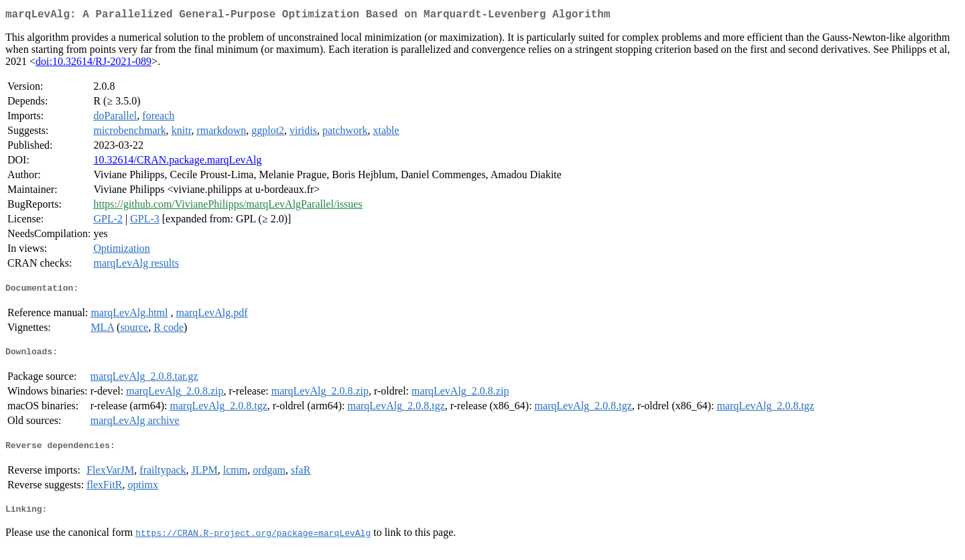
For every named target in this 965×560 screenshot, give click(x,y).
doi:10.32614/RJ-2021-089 (93, 64)
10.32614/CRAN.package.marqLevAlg (177, 162)
